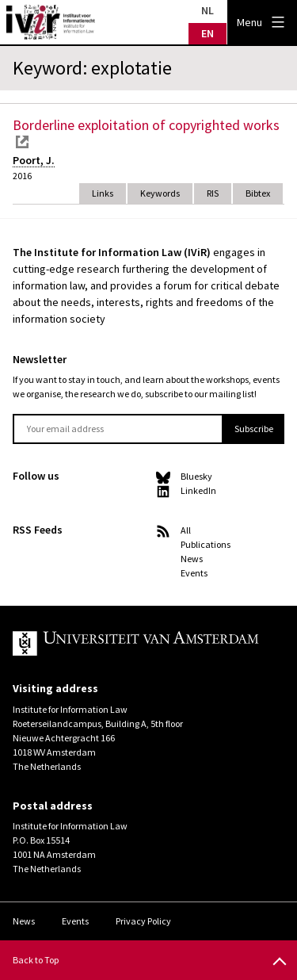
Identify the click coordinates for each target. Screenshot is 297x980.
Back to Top (36, 960)
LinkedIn (198, 490)
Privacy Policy (143, 921)
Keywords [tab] (160, 193)
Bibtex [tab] (258, 193)
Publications (206, 544)
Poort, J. (34, 160)
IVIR (51, 22)
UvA (136, 644)
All (186, 530)
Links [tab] (103, 193)
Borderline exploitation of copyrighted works (146, 125)
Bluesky (196, 476)
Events (194, 573)
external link (22, 142)
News (192, 559)
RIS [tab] (213, 193)
